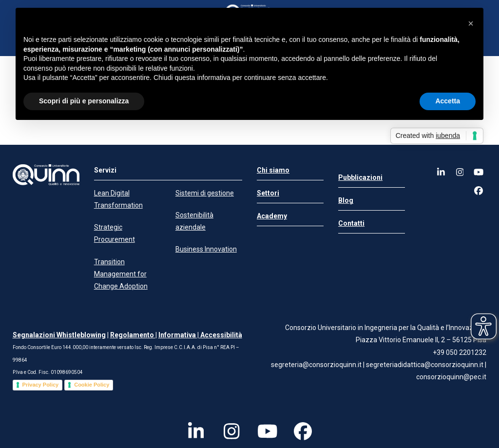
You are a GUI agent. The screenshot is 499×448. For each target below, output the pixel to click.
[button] (471, 23)
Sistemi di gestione (205, 193)
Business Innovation (206, 249)
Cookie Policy (92, 385)
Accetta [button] (448, 101)
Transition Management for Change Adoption (121, 274)
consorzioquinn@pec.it (451, 377)
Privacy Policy (41, 385)
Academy (272, 216)
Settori (268, 193)
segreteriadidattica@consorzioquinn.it (425, 365)
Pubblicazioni (360, 177)
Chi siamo (273, 170)
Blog (346, 200)
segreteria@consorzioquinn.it (316, 365)
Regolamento (133, 335)
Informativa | (179, 335)
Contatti (351, 223)
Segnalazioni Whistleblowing (59, 335)
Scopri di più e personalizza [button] (84, 101)
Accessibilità (221, 335)
